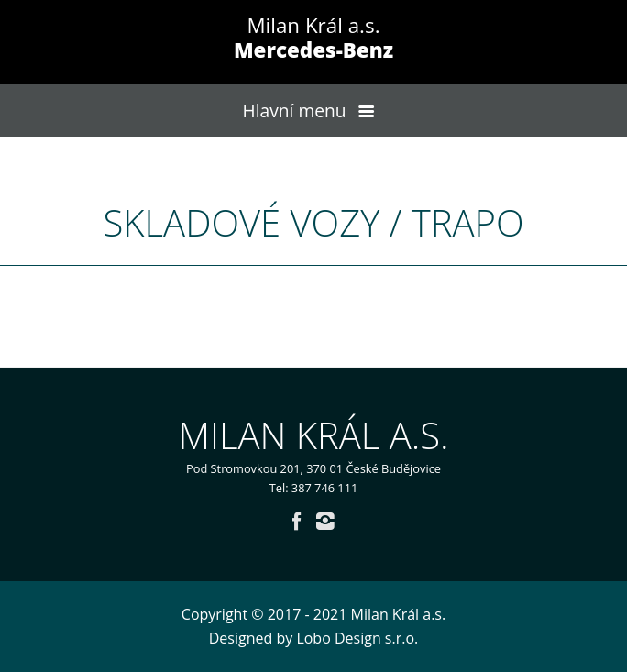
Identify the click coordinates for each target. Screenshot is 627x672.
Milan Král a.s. (313, 38)
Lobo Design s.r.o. (357, 638)
